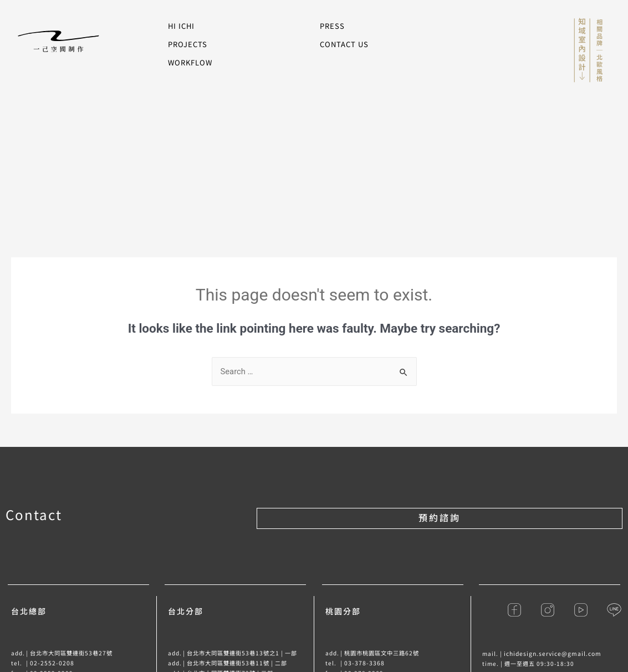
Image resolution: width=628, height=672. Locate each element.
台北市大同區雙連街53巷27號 (71, 653)
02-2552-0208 (52, 663)
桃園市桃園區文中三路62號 (382, 653)
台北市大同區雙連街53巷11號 (228, 663)
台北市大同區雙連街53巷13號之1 (233, 653)
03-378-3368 (364, 663)
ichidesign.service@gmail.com (552, 653)
